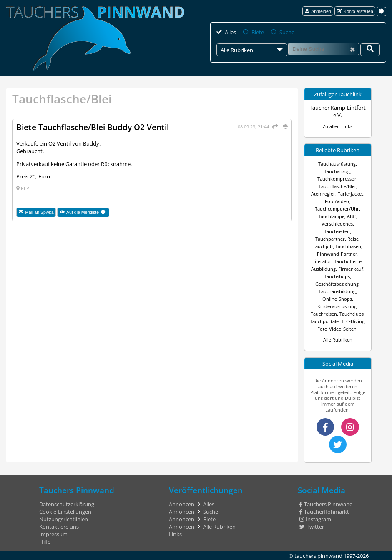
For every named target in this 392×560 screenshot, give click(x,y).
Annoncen (182, 504)
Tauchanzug (337, 171)
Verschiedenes (337, 224)
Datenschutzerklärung (67, 504)
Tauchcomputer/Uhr (337, 209)
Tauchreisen (324, 314)
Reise (353, 239)
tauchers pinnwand (318, 556)
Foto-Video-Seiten (337, 329)
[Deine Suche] (370, 50)
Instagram (315, 519)
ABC (351, 216)
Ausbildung (323, 269)
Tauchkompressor (337, 179)
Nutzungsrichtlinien (64, 519)
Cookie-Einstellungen (65, 512)
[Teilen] (274, 126)
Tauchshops (337, 276)
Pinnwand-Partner (337, 254)
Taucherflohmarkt (324, 512)
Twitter (312, 527)
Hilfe (45, 542)
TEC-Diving (353, 321)
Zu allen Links (338, 126)
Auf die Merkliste (85, 213)
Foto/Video (337, 201)
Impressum (53, 534)
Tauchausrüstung (337, 164)
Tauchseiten (337, 231)
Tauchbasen (348, 246)
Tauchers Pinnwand (326, 504)
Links (175, 534)
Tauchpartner (330, 239)
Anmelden (318, 11)
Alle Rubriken (338, 340)
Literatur (322, 261)
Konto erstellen (355, 11)
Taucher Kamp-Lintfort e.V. (338, 111)
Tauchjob (323, 246)
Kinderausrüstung (337, 306)
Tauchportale (324, 321)
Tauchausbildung (337, 291)
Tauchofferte (348, 261)
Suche (287, 32)
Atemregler (323, 194)
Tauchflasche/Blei (337, 186)
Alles (230, 32)
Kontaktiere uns (59, 527)
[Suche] (323, 49)
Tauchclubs (352, 314)
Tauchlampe (331, 216)
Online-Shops (337, 299)
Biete (258, 32)
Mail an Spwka (36, 212)
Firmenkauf (351, 269)
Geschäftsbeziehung (337, 284)
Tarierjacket (351, 194)
